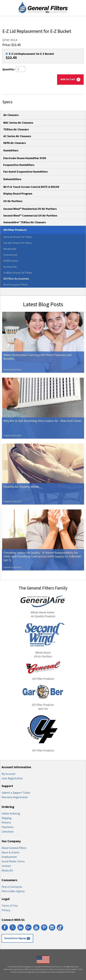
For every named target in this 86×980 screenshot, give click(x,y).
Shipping (7, 818)
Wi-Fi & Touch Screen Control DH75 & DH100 (31, 187)
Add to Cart (70, 80)
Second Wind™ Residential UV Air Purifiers (30, 209)
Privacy (6, 910)
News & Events (10, 852)
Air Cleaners (11, 115)
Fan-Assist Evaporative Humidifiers (25, 172)
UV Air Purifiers (13, 201)
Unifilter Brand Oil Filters (18, 273)
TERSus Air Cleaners (16, 129)
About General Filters (14, 848)
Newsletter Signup (17, 938)
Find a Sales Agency (13, 891)
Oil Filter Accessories (16, 279)
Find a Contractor (12, 887)
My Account (8, 774)
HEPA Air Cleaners (15, 143)
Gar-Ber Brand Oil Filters (18, 243)
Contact (6, 866)
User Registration (12, 778)
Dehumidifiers (12, 179)
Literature (7, 831)
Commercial (10, 255)
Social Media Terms (13, 861)
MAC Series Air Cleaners (18, 123)
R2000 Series (11, 261)
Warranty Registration (15, 797)
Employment (9, 857)
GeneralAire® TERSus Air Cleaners (25, 222)
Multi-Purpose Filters (16, 285)
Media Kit (7, 870)
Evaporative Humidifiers (19, 165)
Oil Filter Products (15, 230)
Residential (10, 249)
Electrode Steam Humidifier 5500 (25, 158)
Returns (6, 822)
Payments (7, 827)
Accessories (10, 267)
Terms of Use (10, 906)
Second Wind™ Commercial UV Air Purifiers (30, 216)
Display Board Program (18, 194)
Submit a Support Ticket (16, 793)
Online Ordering (11, 813)
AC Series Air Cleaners (17, 136)
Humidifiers (11, 150)
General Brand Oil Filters (18, 237)
